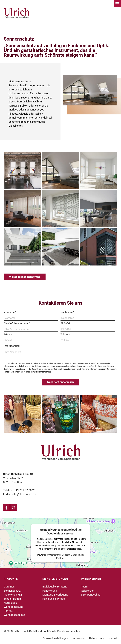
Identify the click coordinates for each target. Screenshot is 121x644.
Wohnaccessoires (14, 615)
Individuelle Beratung (55, 587)
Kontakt (112, 638)
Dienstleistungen (55, 579)
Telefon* (65, 334)
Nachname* (67, 312)
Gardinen (9, 587)
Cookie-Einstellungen (55, 638)
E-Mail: (20, 494)
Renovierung (50, 591)
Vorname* (10, 312)
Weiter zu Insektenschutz (25, 277)
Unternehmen (91, 579)
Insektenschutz (13, 595)
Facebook (6, 507)
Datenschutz (97, 638)
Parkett (8, 611)
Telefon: (19, 490)
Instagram (14, 507)
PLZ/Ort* (66, 323)
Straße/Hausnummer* (17, 323)
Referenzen (88, 591)
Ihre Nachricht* (13, 346)
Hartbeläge (10, 603)
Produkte (11, 579)
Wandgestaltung (14, 607)
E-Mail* (8, 334)
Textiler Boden (12, 599)
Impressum (79, 638)
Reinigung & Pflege (54, 599)
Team (84, 587)
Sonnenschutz (12, 591)
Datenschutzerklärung (42, 372)
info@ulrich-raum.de (61, 369)
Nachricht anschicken (61, 382)
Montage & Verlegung (55, 595)
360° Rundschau (91, 595)
